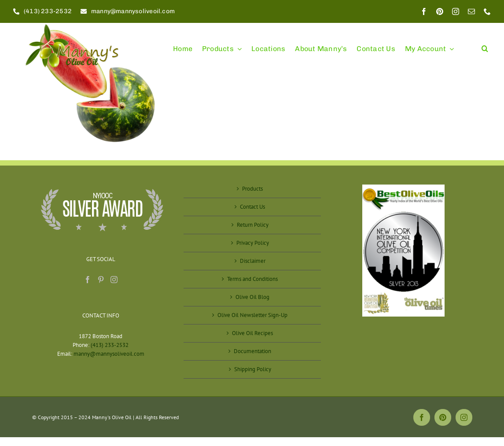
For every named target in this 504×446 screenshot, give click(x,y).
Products (252, 189)
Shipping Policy (253, 369)
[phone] (487, 11)
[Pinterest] (101, 280)
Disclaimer (253, 261)
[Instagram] (114, 280)
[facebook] (424, 11)
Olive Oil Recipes (252, 333)
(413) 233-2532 (110, 345)
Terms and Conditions (252, 279)
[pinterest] (440, 11)
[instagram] (456, 11)
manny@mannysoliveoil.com (109, 354)
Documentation (252, 351)
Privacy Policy (253, 243)
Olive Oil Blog (252, 297)
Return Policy (253, 225)
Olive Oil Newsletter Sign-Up (252, 315)
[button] (485, 45)
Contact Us (252, 207)
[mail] (471, 11)
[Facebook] (88, 280)
